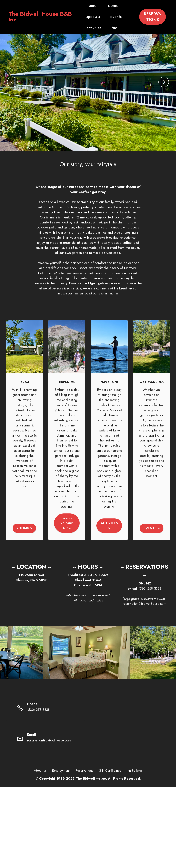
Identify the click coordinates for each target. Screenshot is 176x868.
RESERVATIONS (152, 17)
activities (87, 28)
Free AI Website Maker (88, 817)
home (85, 5)
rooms (105, 5)
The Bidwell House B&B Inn (40, 17)
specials (87, 17)
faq (108, 28)
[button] (12, 82)
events (109, 17)
